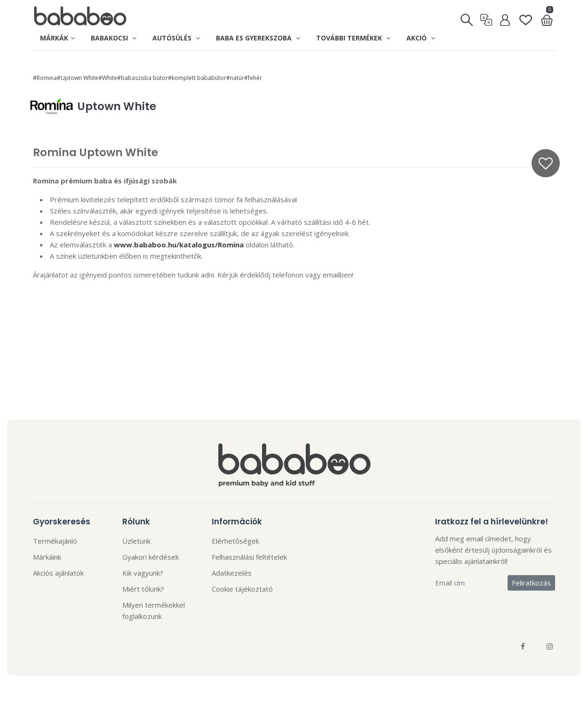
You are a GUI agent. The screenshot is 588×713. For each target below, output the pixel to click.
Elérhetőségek (235, 541)
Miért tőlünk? (143, 589)
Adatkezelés (232, 573)
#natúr (235, 78)
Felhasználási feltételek (249, 557)
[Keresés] (467, 17)
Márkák (57, 38)
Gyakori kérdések (151, 557)
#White (108, 78)
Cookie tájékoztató (242, 589)
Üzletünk (136, 541)
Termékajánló (55, 541)
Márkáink (47, 557)
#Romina (45, 78)
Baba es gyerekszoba (258, 38)
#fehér (253, 78)
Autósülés (176, 38)
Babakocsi (114, 38)
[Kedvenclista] (526, 16)
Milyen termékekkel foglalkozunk (154, 610)
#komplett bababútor (197, 78)
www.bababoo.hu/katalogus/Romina (179, 245)
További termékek (353, 38)
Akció (421, 38)
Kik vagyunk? (143, 573)
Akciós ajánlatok (58, 573)
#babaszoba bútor (143, 78)
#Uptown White (78, 78)
